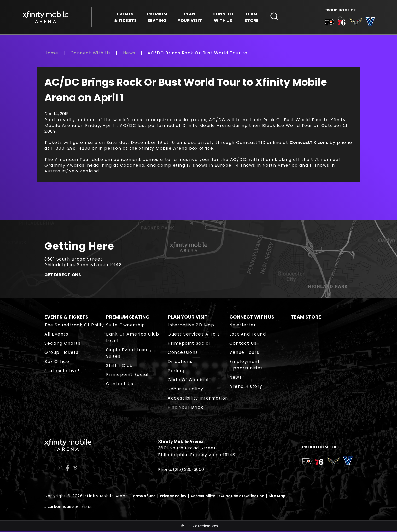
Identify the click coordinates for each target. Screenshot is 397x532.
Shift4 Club (119, 366)
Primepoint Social (127, 375)
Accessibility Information (198, 399)
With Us (223, 17)
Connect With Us (91, 53)
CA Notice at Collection (242, 496)
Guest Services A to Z (194, 335)
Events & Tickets (66, 317)
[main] (198, 135)
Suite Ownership (126, 325)
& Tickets (125, 17)
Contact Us (120, 384)
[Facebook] (68, 469)
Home (51, 53)
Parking (177, 371)
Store (252, 17)
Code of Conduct (189, 380)
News (129, 53)
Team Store (306, 317)
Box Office (57, 362)
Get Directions (63, 276)
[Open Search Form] (274, 16)
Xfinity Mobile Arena (46, 17)
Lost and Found (248, 335)
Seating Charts (62, 344)
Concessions (183, 353)
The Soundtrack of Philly (74, 325)
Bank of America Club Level (133, 338)
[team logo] (329, 23)
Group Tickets (62, 353)
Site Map (277, 496)
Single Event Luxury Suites (129, 354)
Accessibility (203, 496)
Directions (180, 362)
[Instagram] (60, 469)
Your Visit (190, 17)
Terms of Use (143, 496)
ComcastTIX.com (308, 143)
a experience (69, 507)
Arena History (246, 387)
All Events (56, 335)
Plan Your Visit (188, 317)
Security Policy (186, 389)
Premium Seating (128, 317)
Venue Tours (244, 353)
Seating (157, 17)
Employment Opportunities (246, 365)
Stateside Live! (62, 371)
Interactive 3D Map (191, 325)
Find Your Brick (186, 408)
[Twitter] (75, 469)
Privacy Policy (173, 496)
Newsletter (243, 325)
